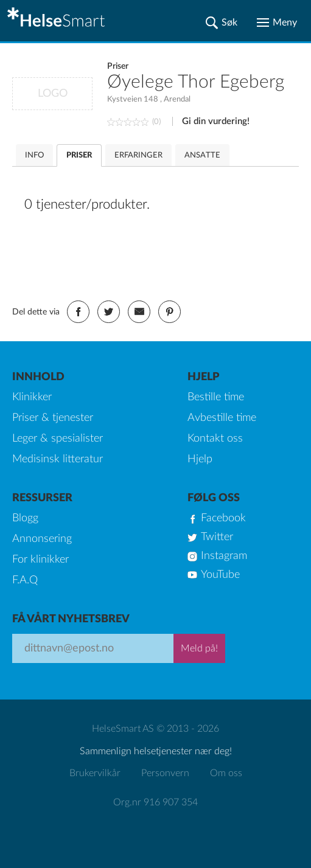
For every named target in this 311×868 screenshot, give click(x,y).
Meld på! (199, 648)
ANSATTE (202, 155)
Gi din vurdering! (216, 121)
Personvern (165, 773)
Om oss (226, 773)
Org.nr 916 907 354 (155, 802)
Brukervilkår (95, 773)
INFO (34, 155)
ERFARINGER (138, 155)
